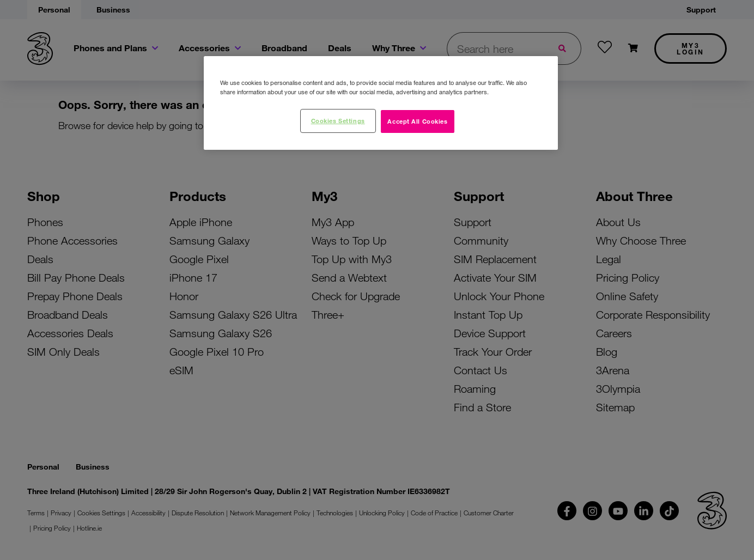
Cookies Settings (338, 120)
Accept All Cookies (417, 121)
